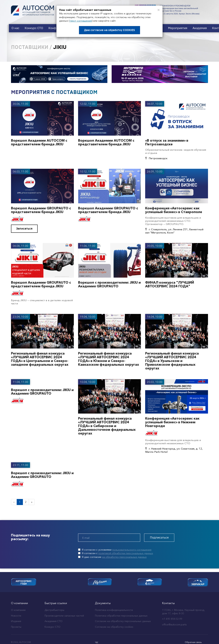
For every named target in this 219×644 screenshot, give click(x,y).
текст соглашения (81, 21)
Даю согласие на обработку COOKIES (109, 30)
